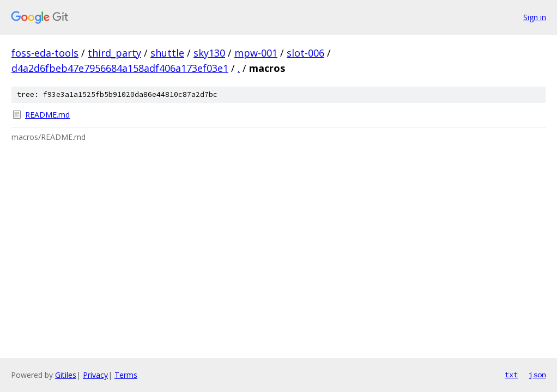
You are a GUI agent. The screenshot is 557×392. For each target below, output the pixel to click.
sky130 (209, 53)
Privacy (95, 375)
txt (511, 375)
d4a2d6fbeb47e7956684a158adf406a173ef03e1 (120, 68)
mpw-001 (256, 53)
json (537, 375)
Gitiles (66, 375)
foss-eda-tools (45, 53)
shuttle (167, 53)
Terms (126, 375)
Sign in (535, 17)
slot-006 (305, 53)
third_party (114, 53)
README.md (47, 115)
